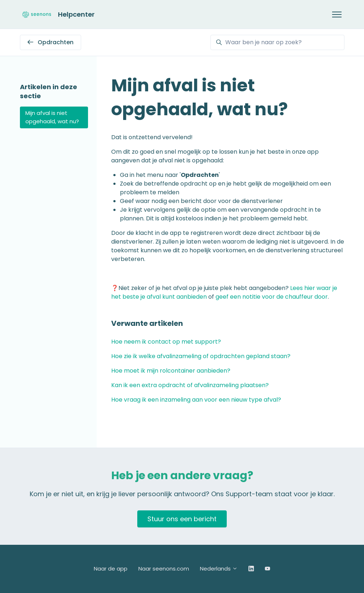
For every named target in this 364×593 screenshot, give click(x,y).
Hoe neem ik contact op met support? (166, 342)
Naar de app (111, 569)
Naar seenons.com (164, 569)
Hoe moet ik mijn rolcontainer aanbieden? (171, 371)
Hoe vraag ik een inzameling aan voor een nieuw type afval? (196, 400)
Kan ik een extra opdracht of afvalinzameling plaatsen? (190, 385)
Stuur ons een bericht (182, 519)
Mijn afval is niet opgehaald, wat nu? (52, 117)
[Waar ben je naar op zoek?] (277, 42)
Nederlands (219, 569)
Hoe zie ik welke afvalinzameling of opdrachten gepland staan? (201, 356)
